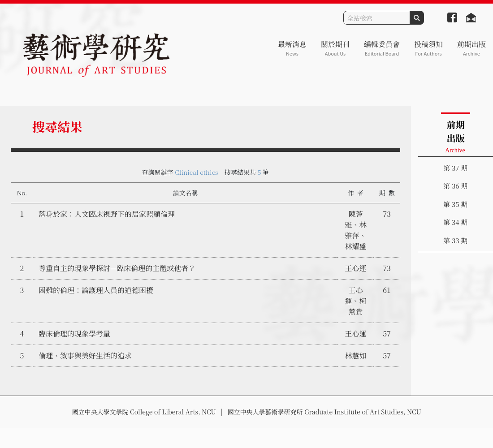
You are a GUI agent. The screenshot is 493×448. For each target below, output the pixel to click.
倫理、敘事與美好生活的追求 (85, 355)
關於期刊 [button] (335, 48)
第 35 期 (455, 204)
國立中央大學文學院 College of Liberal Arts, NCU (144, 412)
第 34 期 (455, 222)
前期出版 (471, 48)
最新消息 (292, 48)
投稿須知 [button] (428, 48)
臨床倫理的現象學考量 (74, 334)
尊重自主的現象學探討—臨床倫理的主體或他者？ (117, 268)
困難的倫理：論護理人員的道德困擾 (96, 290)
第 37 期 (455, 168)
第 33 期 (455, 240)
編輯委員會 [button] (382, 48)
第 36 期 (455, 186)
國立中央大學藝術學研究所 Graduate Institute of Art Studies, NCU (324, 412)
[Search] (377, 18)
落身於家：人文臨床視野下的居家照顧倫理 (107, 214)
